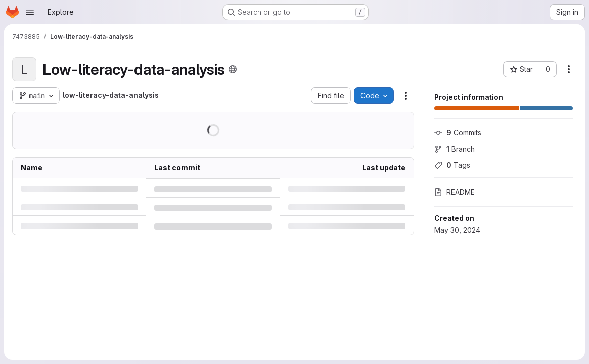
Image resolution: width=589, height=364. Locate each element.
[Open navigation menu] (30, 12)
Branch (455, 149)
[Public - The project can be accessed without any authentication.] (233, 69)
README (455, 192)
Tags (452, 165)
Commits (458, 133)
